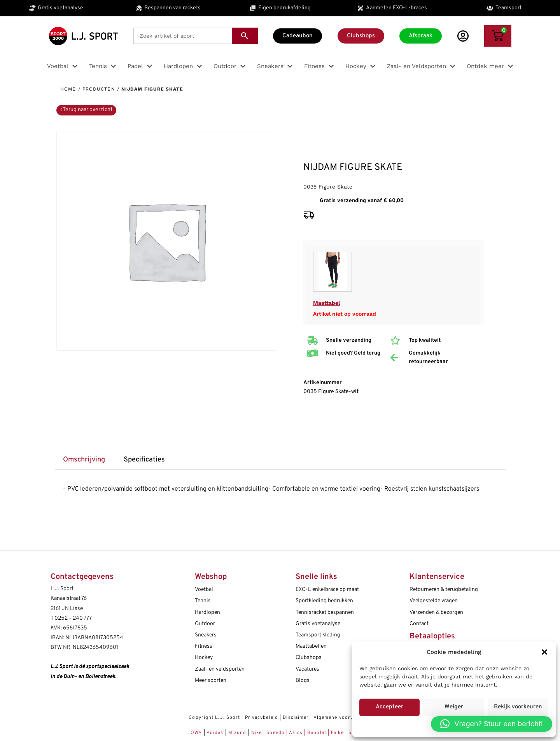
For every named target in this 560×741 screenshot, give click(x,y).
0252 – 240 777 (73, 618)
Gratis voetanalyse (318, 624)
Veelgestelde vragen (434, 601)
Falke (337, 733)
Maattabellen (311, 646)
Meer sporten (211, 681)
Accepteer (389, 707)
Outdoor (205, 624)
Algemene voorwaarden (342, 718)
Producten (99, 89)
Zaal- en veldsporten (220, 669)
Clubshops (309, 658)
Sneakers (206, 635)
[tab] (84, 460)
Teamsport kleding (318, 635)
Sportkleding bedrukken (324, 601)
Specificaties (144, 460)
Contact (419, 624)
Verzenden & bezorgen (436, 613)
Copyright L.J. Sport (214, 718)
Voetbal (204, 590)
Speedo (276, 733)
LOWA (196, 733)
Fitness (204, 646)
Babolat (317, 733)
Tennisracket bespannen (325, 613)
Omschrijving (84, 460)
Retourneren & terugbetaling (444, 590)
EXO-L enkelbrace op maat (327, 590)
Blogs (303, 681)
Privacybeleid (262, 718)
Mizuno (238, 733)
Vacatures (307, 669)
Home (68, 89)
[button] (544, 652)
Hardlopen (207, 613)
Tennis (203, 601)
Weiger (454, 707)
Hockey (204, 658)
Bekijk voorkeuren (518, 707)
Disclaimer (296, 718)
